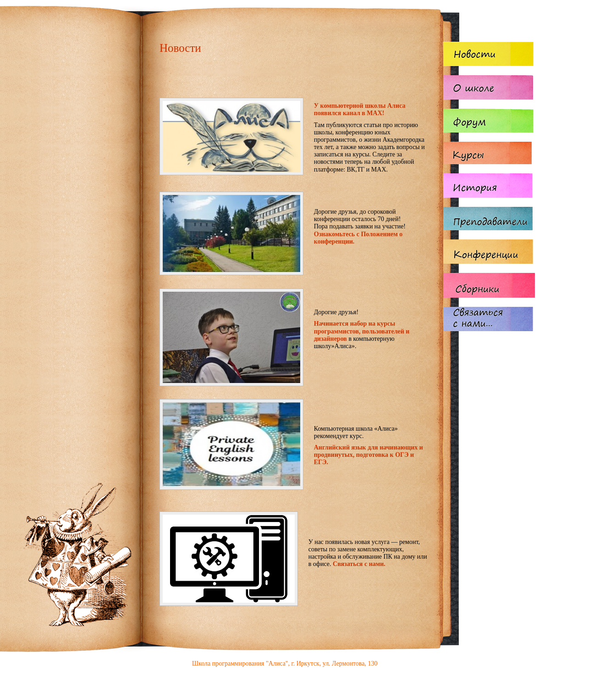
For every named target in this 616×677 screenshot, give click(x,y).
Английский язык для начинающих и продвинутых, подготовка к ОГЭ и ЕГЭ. (368, 455)
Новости (180, 48)
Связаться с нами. (359, 564)
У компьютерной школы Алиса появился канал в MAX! (360, 109)
